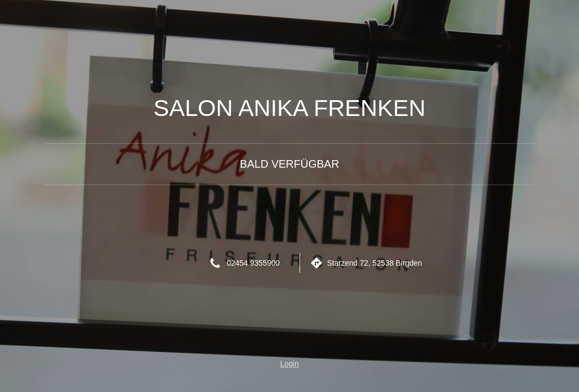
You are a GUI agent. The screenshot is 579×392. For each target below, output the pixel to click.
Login (289, 364)
